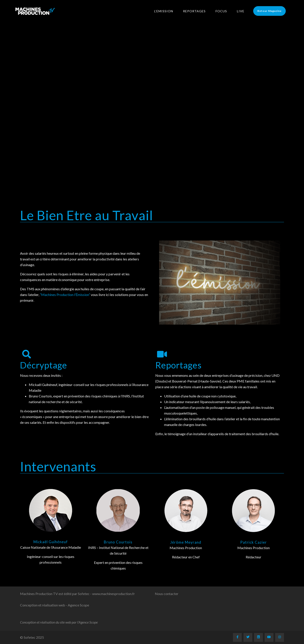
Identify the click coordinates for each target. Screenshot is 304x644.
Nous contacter (167, 594)
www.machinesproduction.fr (114, 594)
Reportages (197, 11)
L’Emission (167, 11)
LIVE (244, 11)
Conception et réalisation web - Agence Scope (55, 605)
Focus (224, 11)
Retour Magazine (272, 11)
